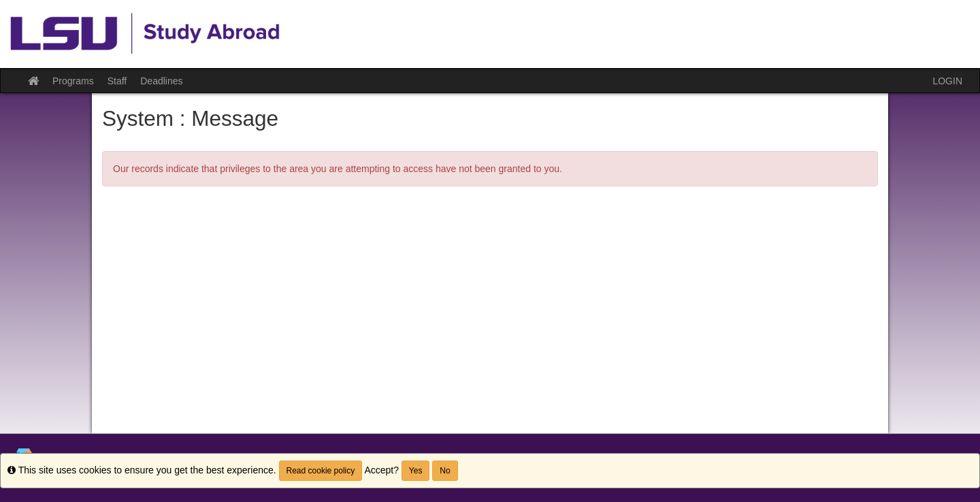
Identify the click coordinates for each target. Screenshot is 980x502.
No (445, 471)
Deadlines (161, 81)
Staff (117, 81)
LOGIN (947, 81)
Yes (416, 471)
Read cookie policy (321, 471)
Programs (73, 81)
